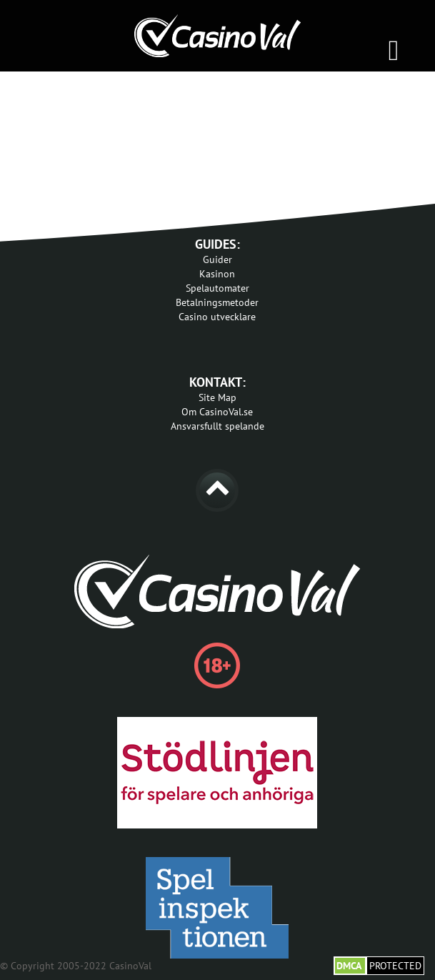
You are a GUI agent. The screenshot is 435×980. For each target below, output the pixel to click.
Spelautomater (217, 288)
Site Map (217, 397)
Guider (217, 259)
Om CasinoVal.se (217, 412)
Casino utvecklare (217, 317)
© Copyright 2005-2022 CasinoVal (76, 966)
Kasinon (217, 274)
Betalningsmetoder (217, 302)
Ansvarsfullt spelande (217, 426)
